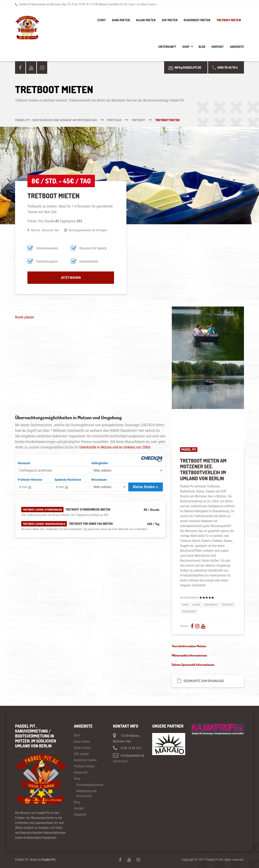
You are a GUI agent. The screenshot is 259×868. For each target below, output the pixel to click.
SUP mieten (170, 20)
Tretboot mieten (229, 20)
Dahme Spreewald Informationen (193, 665)
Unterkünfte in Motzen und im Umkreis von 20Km (115, 447)
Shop (186, 47)
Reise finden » (146, 487)
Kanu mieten (121, 20)
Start (102, 20)
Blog (202, 47)
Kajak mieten (146, 20)
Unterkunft (167, 47)
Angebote (237, 47)
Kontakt (218, 47)
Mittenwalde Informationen (189, 655)
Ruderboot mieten (197, 20)
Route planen (25, 317)
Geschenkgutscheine (90, 785)
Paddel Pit (48, 860)
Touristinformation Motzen (189, 646)
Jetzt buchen (71, 278)
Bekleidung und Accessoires (86, 793)
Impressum (120, 761)
